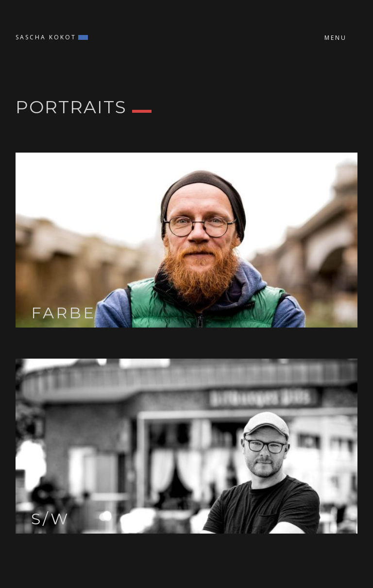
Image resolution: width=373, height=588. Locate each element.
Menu (336, 38)
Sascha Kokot (46, 37)
